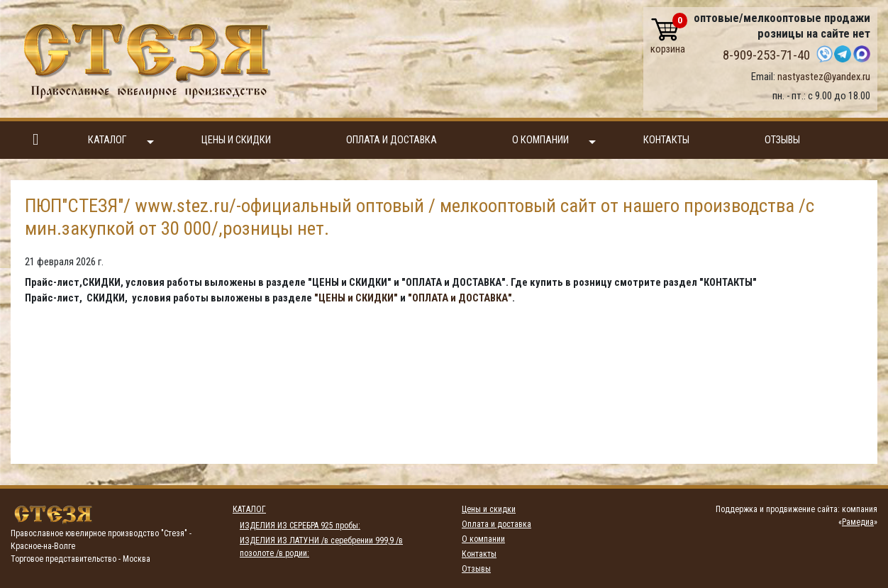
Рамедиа (858, 522)
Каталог (121, 141)
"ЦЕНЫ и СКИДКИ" (356, 298)
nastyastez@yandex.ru (824, 77)
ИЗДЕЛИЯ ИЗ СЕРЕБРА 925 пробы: (300, 526)
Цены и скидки (236, 140)
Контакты (666, 140)
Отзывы (782, 140)
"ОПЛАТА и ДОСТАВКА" (460, 298)
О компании (554, 141)
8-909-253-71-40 (766, 55)
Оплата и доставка (392, 140)
